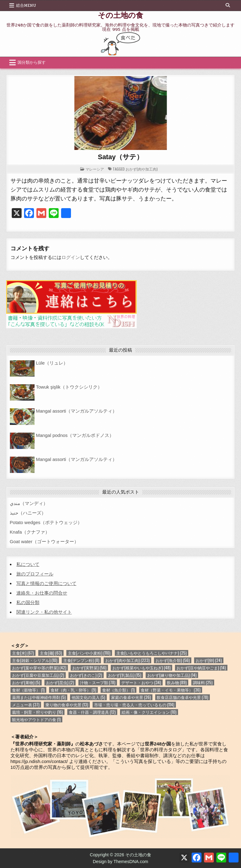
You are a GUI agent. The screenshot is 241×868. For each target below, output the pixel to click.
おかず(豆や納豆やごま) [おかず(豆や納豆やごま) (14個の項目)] (201, 668)
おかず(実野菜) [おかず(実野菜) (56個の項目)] (89, 668)
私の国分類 (28, 602)
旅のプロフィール (35, 574)
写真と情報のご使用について (46, 583)
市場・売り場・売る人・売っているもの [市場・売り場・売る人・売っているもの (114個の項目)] (134, 705)
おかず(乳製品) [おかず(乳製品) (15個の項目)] (125, 675)
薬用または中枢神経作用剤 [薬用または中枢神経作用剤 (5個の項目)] (39, 697)
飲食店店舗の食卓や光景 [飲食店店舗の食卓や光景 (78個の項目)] (183, 697)
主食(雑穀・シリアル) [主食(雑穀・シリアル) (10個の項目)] (35, 660)
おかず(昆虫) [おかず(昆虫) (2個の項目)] (60, 682)
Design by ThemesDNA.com (121, 862)
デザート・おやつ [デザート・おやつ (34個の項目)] (141, 682)
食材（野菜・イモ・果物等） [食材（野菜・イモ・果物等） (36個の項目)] (171, 690)
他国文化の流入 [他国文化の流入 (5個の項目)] (88, 697)
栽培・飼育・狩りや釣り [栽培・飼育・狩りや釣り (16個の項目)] (37, 712)
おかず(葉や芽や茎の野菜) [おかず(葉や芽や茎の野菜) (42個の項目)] (39, 668)
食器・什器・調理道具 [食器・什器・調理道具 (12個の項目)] (92, 712)
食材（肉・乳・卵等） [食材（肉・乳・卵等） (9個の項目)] (73, 690)
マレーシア (95, 169)
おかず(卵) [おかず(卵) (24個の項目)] (209, 660)
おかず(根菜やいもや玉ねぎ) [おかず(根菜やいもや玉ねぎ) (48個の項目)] (141, 668)
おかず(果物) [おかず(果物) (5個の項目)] (26, 682)
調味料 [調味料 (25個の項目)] (203, 682)
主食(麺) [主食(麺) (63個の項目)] (51, 653)
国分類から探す (32, 63)
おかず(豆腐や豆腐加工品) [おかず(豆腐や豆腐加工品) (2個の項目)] (38, 675)
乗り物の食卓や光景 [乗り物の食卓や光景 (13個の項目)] (67, 705)
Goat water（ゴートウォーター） (44, 541)
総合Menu (26, 6)
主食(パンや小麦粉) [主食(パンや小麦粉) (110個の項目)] (89, 653)
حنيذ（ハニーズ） (28, 513)
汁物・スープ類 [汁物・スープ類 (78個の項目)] (98, 682)
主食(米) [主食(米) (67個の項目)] (23, 653)
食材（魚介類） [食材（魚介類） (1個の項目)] (118, 690)
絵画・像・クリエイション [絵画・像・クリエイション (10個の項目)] (149, 712)
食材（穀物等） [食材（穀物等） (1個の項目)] (28, 690)
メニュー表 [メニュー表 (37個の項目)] (26, 705)
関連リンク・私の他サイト (44, 612)
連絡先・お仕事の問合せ (42, 593)
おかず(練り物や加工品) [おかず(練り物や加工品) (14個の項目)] (172, 675)
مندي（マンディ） (29, 503)
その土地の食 (120, 15)
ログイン (71, 257)
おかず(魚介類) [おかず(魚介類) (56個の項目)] (173, 660)
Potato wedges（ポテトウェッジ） (46, 522)
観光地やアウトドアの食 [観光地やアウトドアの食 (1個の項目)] (36, 719)
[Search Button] (228, 5)
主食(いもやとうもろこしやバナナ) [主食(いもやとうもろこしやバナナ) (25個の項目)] (152, 653)
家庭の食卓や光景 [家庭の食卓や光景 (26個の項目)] (131, 697)
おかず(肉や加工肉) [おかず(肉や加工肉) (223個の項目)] (127, 660)
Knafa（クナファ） (30, 532)
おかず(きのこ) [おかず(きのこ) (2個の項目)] (86, 675)
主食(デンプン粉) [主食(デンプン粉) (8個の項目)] (81, 660)
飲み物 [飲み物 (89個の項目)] (177, 682)
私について (28, 564)
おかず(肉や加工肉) (142, 169)
